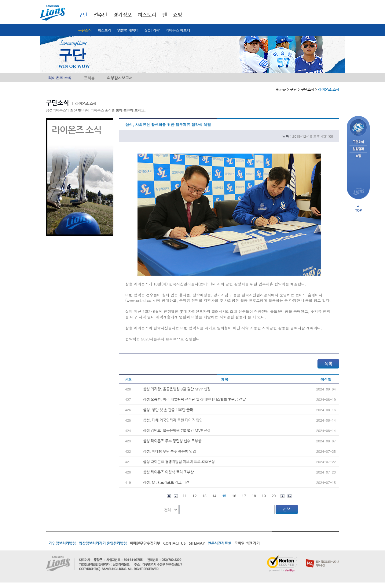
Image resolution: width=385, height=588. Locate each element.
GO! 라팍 (152, 30)
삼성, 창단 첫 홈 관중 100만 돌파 (168, 410)
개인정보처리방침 (62, 543)
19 (264, 496)
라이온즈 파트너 (178, 30)
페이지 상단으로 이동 (358, 209)
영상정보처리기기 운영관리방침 (103, 543)
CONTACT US (174, 543)
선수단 (100, 15)
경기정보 (123, 15)
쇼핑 (178, 15)
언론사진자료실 (220, 543)
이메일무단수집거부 (145, 543)
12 (194, 496)
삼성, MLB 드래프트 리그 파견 (166, 482)
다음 (282, 496)
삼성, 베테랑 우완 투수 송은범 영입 (169, 451)
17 (244, 496)
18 (254, 496)
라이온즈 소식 (60, 78)
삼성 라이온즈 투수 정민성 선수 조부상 (172, 441)
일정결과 (358, 149)
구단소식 (85, 30)
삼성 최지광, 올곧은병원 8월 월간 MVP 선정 (177, 389)
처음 (169, 496)
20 (274, 496)
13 (204, 496)
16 (234, 496)
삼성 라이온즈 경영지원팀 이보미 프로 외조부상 (179, 462)
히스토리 (105, 30)
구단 (83, 15)
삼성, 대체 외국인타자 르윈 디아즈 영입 (173, 420)
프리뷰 (89, 78)
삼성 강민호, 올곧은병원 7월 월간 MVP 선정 (177, 430)
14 (214, 496)
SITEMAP (197, 543)
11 (185, 496)
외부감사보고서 (120, 78)
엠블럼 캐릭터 (128, 30)
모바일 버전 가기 (247, 543)
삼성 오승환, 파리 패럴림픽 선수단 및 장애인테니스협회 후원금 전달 (194, 399)
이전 (176, 496)
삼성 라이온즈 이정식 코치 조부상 (168, 472)
